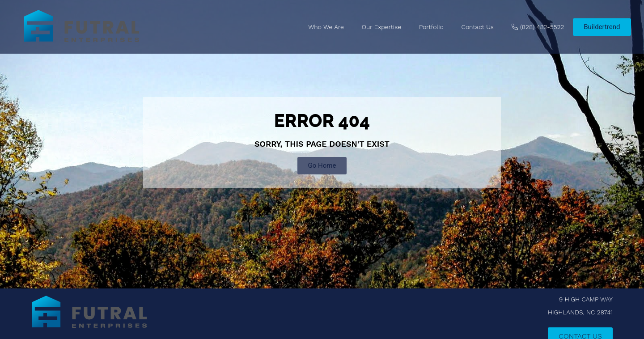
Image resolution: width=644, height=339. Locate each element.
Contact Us (478, 27)
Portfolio (431, 27)
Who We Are (326, 27)
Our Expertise (381, 27)
